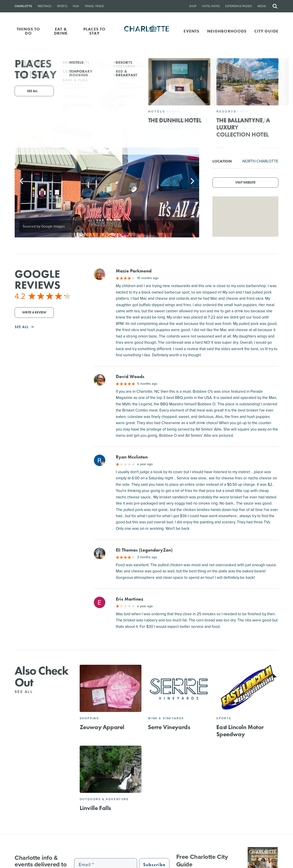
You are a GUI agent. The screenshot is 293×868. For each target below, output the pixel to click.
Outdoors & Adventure (104, 799)
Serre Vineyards (169, 727)
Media (262, 6)
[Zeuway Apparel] (111, 688)
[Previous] (22, 181)
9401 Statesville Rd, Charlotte (165, 99)
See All (26, 692)
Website (191, 105)
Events (191, 31)
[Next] (192, 181)
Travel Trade (94, 6)
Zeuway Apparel (102, 727)
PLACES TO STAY (94, 31)
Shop (193, 6)
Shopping (89, 718)
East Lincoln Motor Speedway (240, 731)
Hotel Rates (211, 6)
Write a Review (34, 312)
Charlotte (23, 6)
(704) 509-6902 (144, 105)
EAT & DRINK (61, 31)
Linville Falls (95, 808)
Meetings (45, 6)
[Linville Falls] (111, 769)
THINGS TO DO (28, 31)
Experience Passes (239, 6)
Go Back (13, 65)
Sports (62, 6)
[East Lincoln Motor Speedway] (247, 688)
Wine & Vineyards (166, 718)
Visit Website (245, 183)
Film (76, 6)
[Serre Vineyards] (179, 688)
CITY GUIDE (266, 31)
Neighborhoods (227, 31)
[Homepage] (147, 31)
